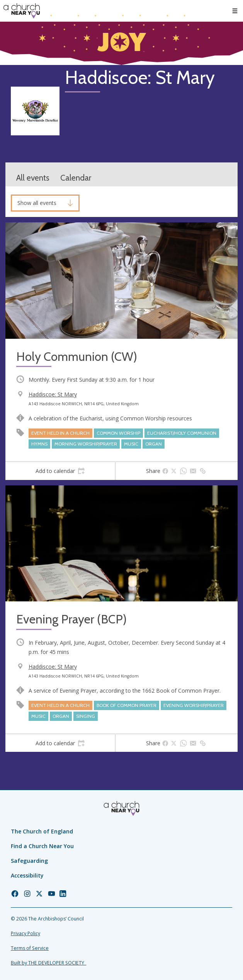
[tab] (60, 471)
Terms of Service (30, 948)
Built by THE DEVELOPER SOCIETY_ (48, 963)
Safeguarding (29, 861)
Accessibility (27, 875)
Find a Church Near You (42, 846)
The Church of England (42, 831)
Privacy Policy (25, 933)
